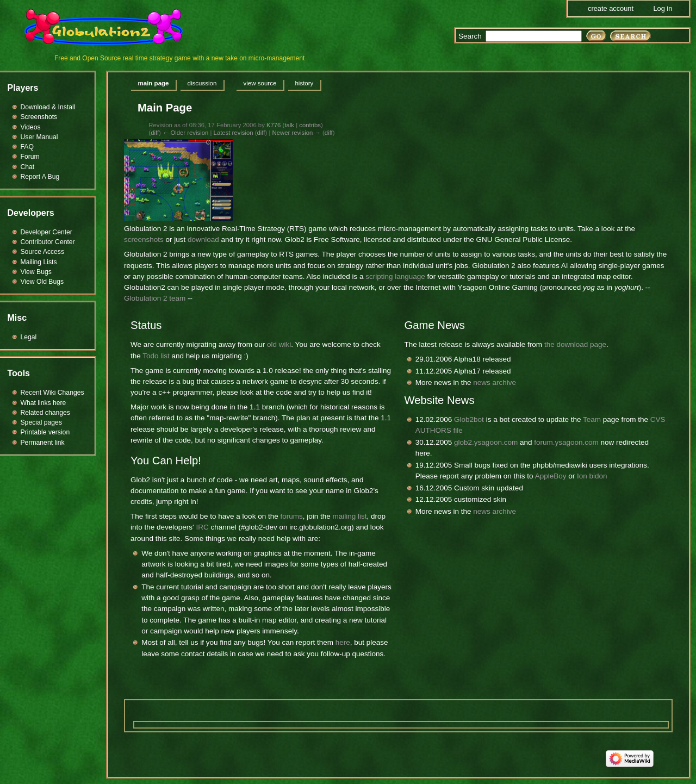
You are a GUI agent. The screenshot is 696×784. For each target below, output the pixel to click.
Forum (30, 157)
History (304, 83)
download (203, 239)
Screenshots (39, 117)
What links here (43, 403)
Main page (154, 83)
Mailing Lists (39, 262)
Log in (663, 8)
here (343, 642)
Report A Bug (40, 177)
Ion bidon (592, 476)
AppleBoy (551, 476)
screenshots (144, 239)
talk (289, 125)
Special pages (41, 422)
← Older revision (185, 133)
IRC (202, 527)
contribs (310, 125)
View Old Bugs (42, 282)
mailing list (349, 516)
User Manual (39, 137)
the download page (575, 344)
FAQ (27, 147)
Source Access (43, 252)
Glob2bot (469, 419)
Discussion (202, 83)
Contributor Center (48, 242)
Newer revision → (296, 133)
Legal (29, 337)
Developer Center (46, 232)
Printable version (45, 432)
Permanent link (43, 443)
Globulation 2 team (155, 298)
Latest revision (234, 133)
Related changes (45, 413)
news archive (495, 382)
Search (470, 36)
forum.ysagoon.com (566, 442)
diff (155, 133)
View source (260, 83)
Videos (31, 127)
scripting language (395, 276)
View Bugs (36, 272)
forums (291, 516)
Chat (28, 167)
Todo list (156, 356)
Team (592, 419)
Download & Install (48, 107)
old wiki (279, 344)
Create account (611, 8)
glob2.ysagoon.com (486, 442)
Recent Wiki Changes (52, 393)
